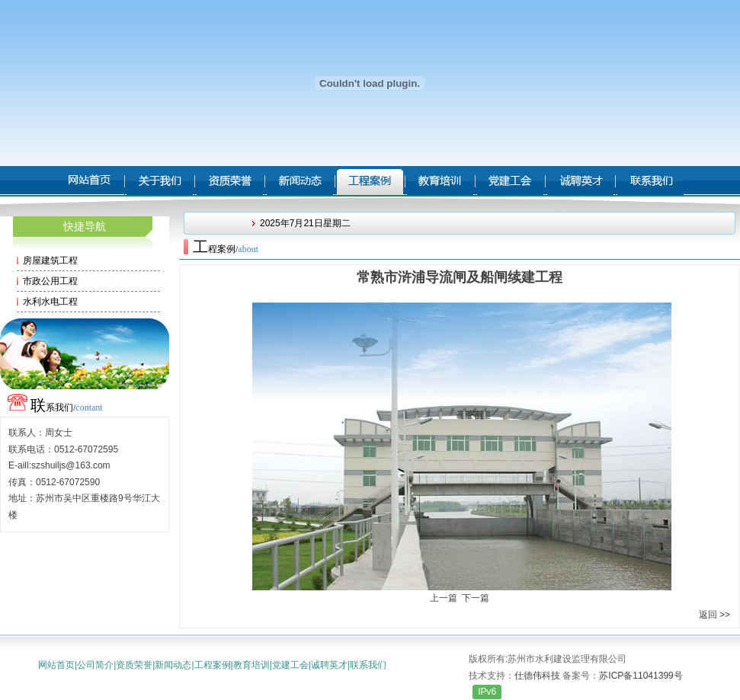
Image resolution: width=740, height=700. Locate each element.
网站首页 (56, 665)
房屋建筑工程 (50, 261)
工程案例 (213, 665)
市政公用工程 (50, 281)
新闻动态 (173, 665)
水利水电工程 (50, 302)
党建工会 (290, 665)
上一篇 (444, 598)
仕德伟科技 (537, 676)
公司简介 (95, 665)
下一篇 (476, 598)
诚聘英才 (329, 665)
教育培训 (251, 665)
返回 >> (714, 615)
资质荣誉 (134, 665)
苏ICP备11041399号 (641, 676)
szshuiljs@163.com (71, 465)
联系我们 (368, 665)
